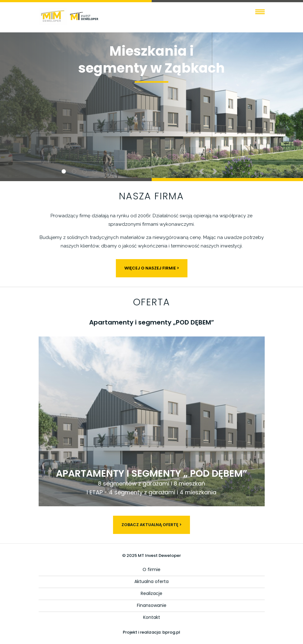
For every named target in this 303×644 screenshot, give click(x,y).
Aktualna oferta (151, 581)
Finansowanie (152, 605)
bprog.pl (171, 632)
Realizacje (151, 593)
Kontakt (152, 617)
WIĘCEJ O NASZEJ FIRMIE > (152, 268)
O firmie (151, 569)
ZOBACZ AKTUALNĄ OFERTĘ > (151, 525)
